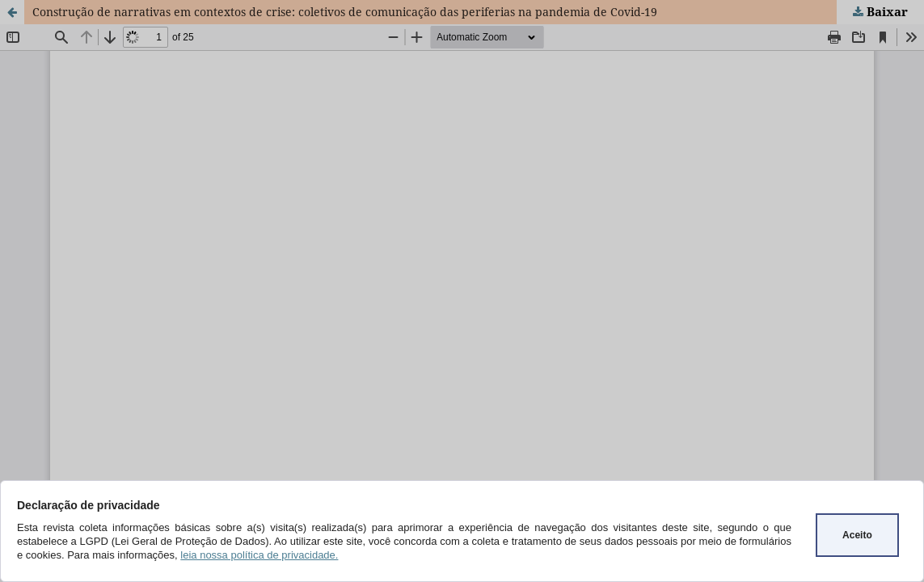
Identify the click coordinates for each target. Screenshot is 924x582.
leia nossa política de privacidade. (259, 555)
